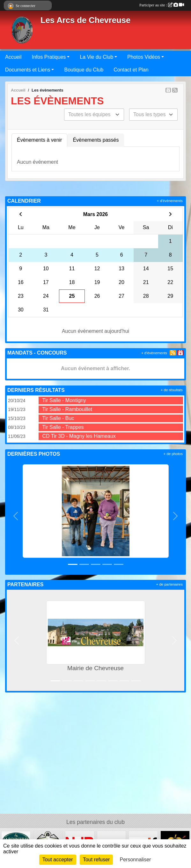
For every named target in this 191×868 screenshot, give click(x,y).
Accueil (13, 57)
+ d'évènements (170, 201)
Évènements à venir (39, 140)
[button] (16, 516)
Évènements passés (96, 140)
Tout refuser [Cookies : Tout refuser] (96, 860)
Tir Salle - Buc (58, 418)
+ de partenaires (169, 584)
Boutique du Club (84, 70)
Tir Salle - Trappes (63, 427)
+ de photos (173, 454)
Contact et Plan (131, 70)
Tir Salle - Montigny (64, 400)
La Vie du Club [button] (96, 57)
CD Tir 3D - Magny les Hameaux (79, 436)
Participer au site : (162, 5)
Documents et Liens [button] (28, 70)
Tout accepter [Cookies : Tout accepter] (58, 860)
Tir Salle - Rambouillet (67, 409)
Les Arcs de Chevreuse (85, 20)
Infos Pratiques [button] (49, 57)
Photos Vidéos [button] (144, 57)
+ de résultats (172, 390)
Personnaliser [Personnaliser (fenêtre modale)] (136, 860)
